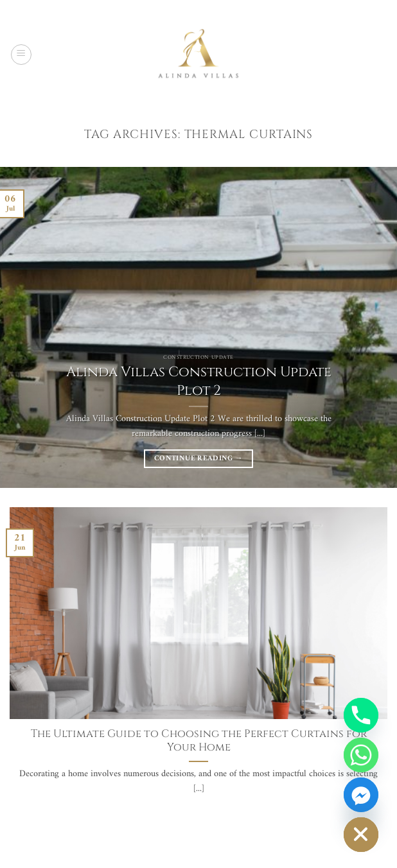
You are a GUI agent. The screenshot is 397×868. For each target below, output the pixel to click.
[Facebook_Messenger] (361, 795)
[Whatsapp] (361, 755)
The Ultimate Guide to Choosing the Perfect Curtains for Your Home (199, 741)
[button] (21, 55)
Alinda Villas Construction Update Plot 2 (199, 381)
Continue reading (198, 458)
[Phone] (361, 715)
